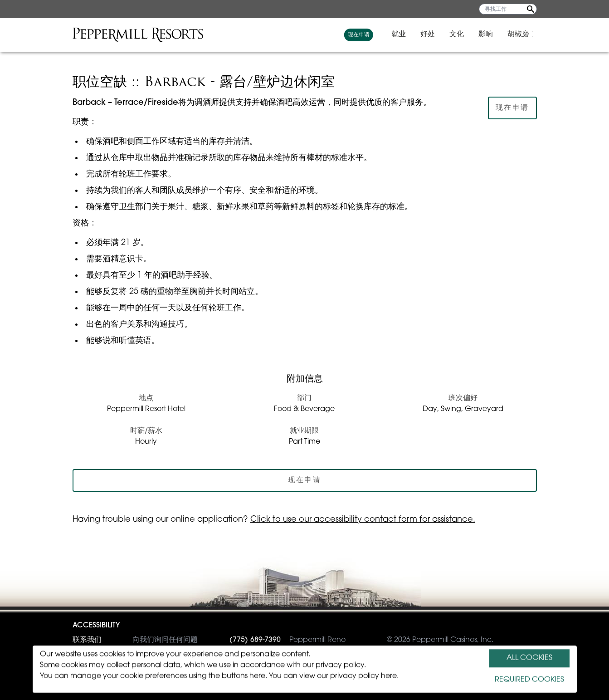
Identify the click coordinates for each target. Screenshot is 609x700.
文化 (461, 34)
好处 (432, 34)
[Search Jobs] (531, 9)
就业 (403, 34)
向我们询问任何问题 (135, 640)
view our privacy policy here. (349, 676)
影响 (490, 34)
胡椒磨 (522, 34)
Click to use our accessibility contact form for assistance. (363, 520)
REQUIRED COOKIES (529, 680)
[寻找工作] (508, 9)
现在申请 (363, 35)
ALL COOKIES (529, 658)
